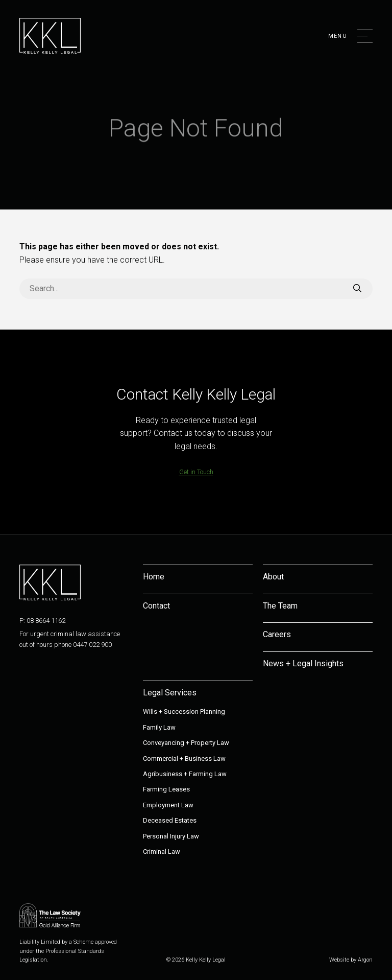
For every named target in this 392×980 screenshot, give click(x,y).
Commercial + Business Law (184, 759)
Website (339, 960)
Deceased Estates (170, 820)
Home (154, 577)
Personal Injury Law (171, 836)
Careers (277, 634)
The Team (280, 606)
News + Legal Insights (303, 663)
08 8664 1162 (46, 621)
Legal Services (170, 693)
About (273, 577)
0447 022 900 (92, 645)
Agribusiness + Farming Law (185, 774)
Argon (365, 960)
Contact (156, 606)
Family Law (159, 727)
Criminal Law (162, 851)
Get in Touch (196, 472)
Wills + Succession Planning (184, 711)
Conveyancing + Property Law (186, 743)
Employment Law (168, 805)
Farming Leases (166, 789)
